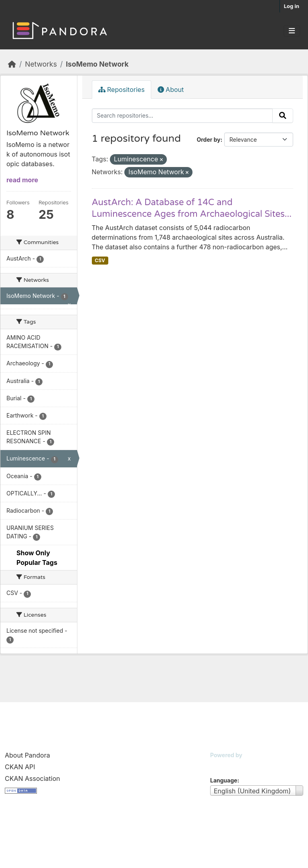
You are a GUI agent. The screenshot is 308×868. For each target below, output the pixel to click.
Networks (41, 64)
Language (224, 780)
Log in (292, 6)
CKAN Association (32, 778)
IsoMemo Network (97, 64)
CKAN (224, 765)
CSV (100, 260)
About (171, 90)
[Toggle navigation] (292, 31)
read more (22, 180)
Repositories (122, 90)
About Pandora (27, 755)
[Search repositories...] (182, 116)
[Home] (12, 64)
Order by (208, 140)
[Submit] (283, 116)
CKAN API (20, 767)
